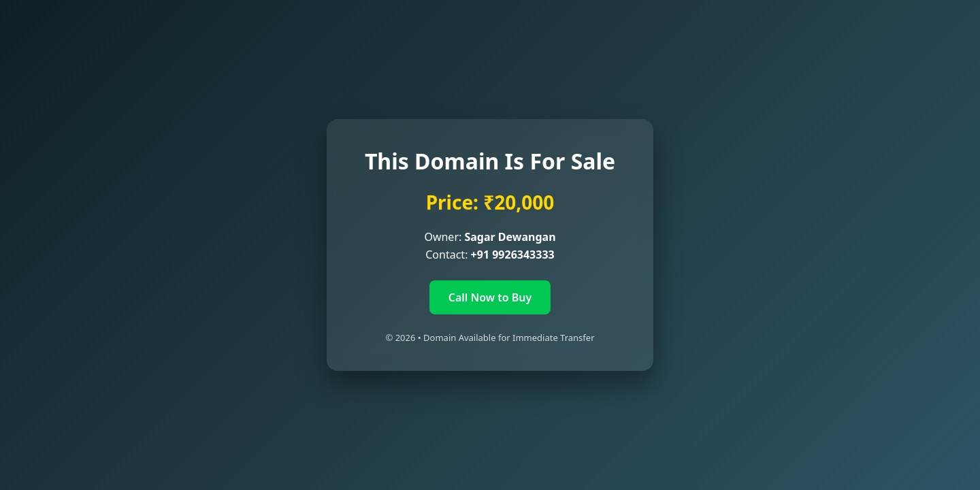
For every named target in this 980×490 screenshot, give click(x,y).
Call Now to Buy (490, 297)
